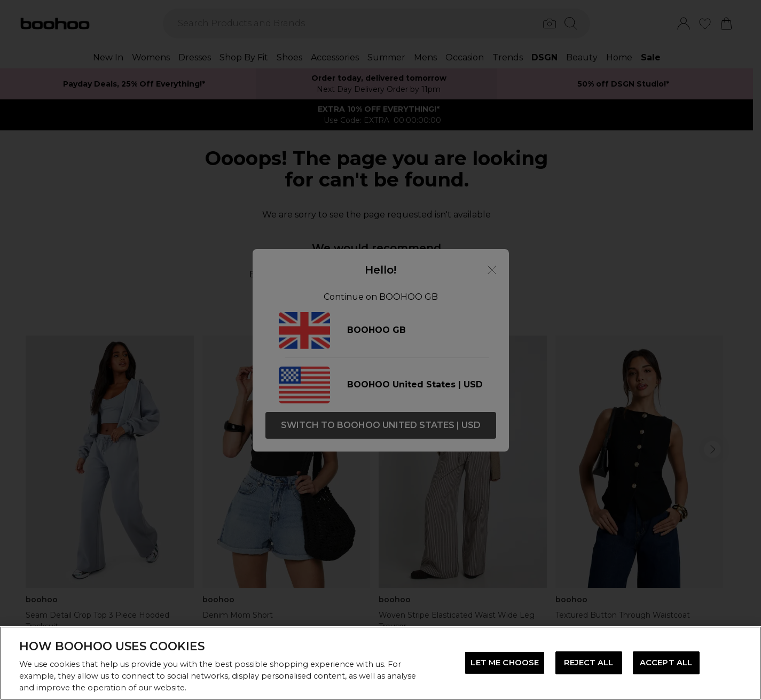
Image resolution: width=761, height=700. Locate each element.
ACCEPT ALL (666, 663)
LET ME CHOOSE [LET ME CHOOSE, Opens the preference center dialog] (505, 663)
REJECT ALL (589, 663)
